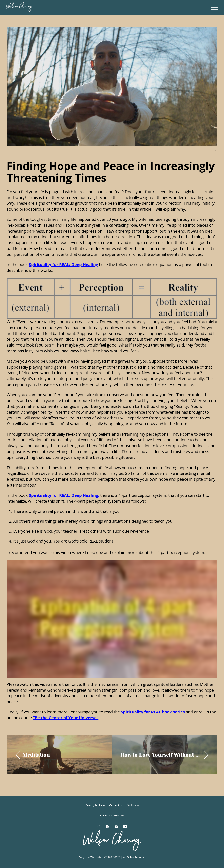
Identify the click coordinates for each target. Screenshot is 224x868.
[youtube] (116, 826)
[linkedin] (125, 826)
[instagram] (98, 826)
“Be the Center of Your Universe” (66, 718)
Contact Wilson (112, 815)
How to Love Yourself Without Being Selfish (161, 754)
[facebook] (107, 826)
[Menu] (214, 7)
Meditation (36, 754)
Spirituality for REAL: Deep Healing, (64, 495)
